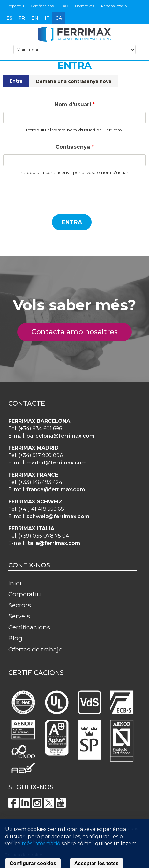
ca (59, 18)
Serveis (19, 616)
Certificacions (42, 6)
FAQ (64, 6)
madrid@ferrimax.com (56, 463)
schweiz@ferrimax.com (58, 516)
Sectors (20, 605)
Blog (15, 638)
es (9, 18)
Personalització (114, 6)
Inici (15, 583)
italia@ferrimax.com (53, 543)
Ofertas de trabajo (35, 649)
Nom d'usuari (75, 104)
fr (22, 18)
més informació (41, 853)
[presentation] (52, 196)
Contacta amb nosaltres (78, 332)
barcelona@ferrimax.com (60, 436)
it (47, 18)
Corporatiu (15, 6)
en (35, 18)
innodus (130, 828)
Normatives (85, 6)
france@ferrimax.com (56, 489)
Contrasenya (75, 147)
